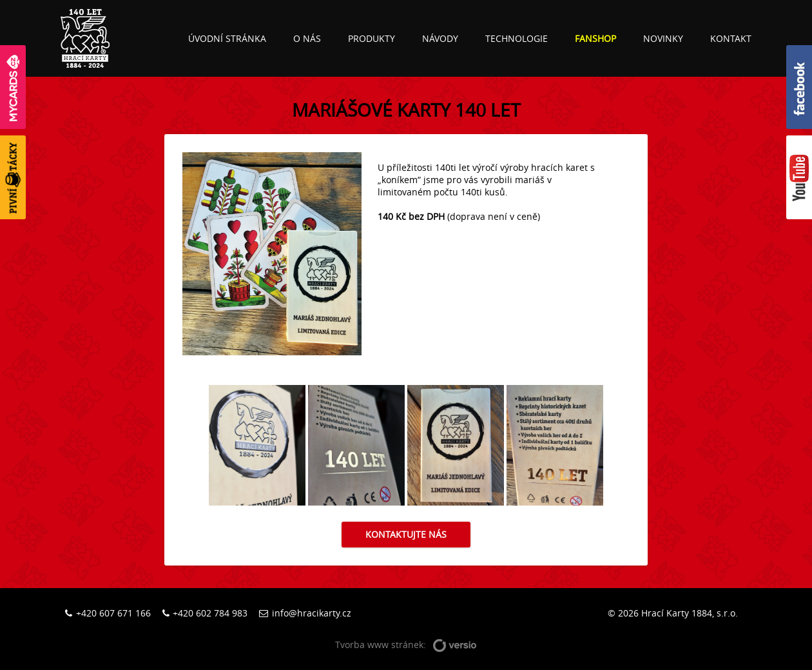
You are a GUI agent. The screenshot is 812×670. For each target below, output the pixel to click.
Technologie (517, 38)
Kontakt (731, 38)
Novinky (663, 38)
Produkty (372, 38)
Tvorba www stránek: (406, 645)
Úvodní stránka (227, 38)
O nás (307, 38)
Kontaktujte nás (406, 534)
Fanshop (595, 38)
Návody (440, 38)
